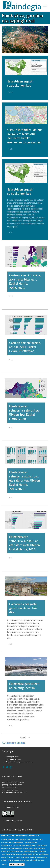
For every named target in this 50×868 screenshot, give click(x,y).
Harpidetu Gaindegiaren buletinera (19, 762)
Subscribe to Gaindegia (14, 743)
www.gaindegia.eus (10, 790)
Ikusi (11, 92)
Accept (5, 865)
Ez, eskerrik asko (17, 865)
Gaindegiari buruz (12, 757)
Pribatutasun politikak (14, 820)
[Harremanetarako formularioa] (14, 792)
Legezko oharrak (12, 807)
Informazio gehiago (37, 860)
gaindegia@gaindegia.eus (12, 785)
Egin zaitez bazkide (13, 759)
